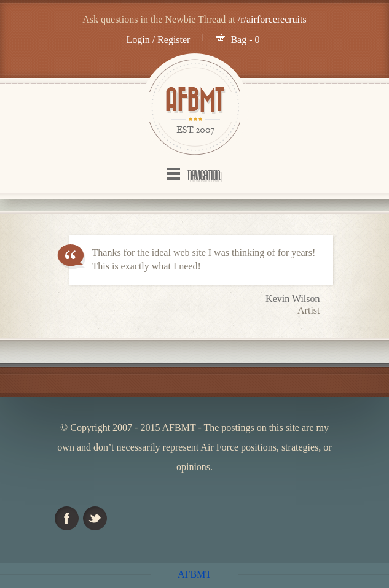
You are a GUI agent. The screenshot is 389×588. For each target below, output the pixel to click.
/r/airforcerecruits (272, 19)
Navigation (203, 175)
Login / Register (158, 40)
